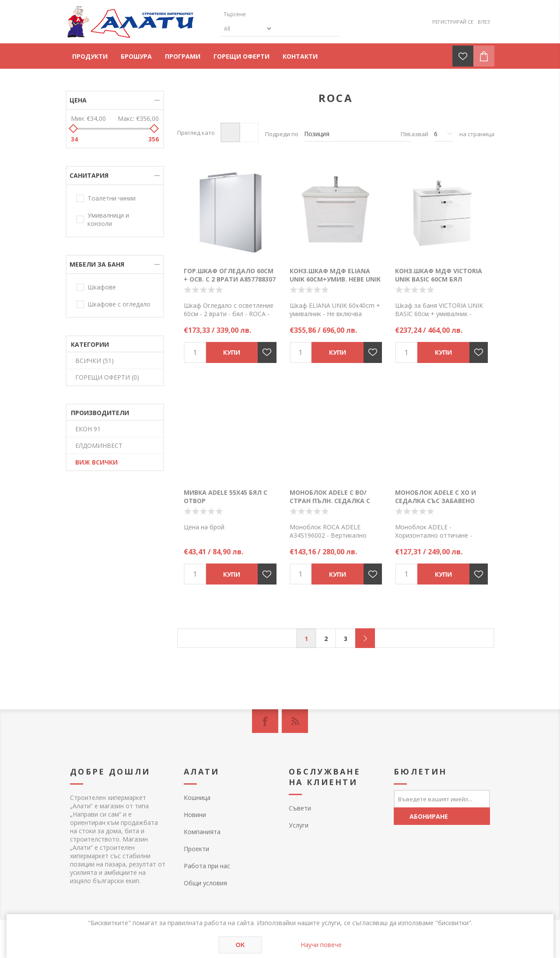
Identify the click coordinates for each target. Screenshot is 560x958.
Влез (484, 22)
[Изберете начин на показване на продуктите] (357, 134)
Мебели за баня (97, 264)
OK (240, 945)
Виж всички (96, 462)
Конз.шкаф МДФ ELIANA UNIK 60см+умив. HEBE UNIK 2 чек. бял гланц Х (335, 279)
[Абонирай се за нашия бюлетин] (442, 799)
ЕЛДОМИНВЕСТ (99, 446)
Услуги (299, 825)
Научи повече (321, 945)
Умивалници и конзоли (108, 219)
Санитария (89, 175)
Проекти (196, 849)
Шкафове (102, 287)
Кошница (197, 798)
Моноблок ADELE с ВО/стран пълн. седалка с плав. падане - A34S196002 (334, 501)
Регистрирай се (453, 22)
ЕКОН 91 (88, 429)
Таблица (230, 132)
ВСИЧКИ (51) (94, 361)
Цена (78, 100)
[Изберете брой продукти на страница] (444, 134)
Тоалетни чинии (112, 198)
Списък (249, 132)
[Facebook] (265, 721)
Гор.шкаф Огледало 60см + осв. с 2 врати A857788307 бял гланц (230, 279)
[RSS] (295, 721)
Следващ (365, 638)
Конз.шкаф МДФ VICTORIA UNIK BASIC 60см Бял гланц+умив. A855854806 (439, 279)
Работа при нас (207, 866)
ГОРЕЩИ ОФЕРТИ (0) (107, 377)
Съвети (300, 808)
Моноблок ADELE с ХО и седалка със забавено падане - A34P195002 (436, 501)
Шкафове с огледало (119, 304)
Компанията (202, 832)
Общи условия (205, 883)
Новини (195, 815)
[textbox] (262, 14)
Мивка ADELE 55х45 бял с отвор (226, 497)
